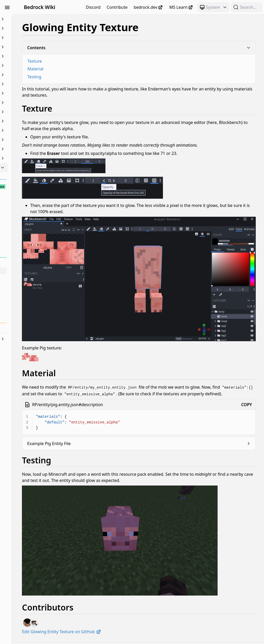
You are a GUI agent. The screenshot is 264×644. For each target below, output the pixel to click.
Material (91, 69)
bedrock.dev (148, 7)
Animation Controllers (33, 28)
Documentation (33, 65)
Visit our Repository (215, 638)
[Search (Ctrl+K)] (246, 7)
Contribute (117, 7)
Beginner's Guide (33, 19)
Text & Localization (33, 158)
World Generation (33, 339)
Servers (33, 149)
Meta (33, 112)
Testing (90, 77)
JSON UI (33, 93)
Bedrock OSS (183, 618)
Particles (33, 130)
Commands (33, 47)
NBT (33, 121)
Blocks (33, 38)
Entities (33, 75)
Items (33, 84)
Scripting (33, 140)
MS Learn (181, 7)
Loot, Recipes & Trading (33, 103)
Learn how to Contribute (174, 638)
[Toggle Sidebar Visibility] (7, 7)
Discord (93, 7)
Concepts (33, 56)
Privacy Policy (112, 638)
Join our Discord (139, 638)
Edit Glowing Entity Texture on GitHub (117, 597)
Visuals (33, 168)
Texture (90, 61)
